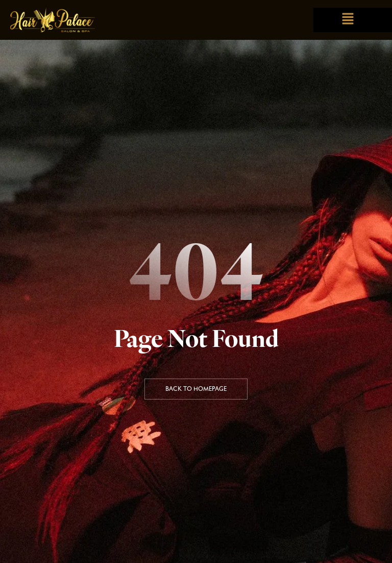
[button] (348, 20)
